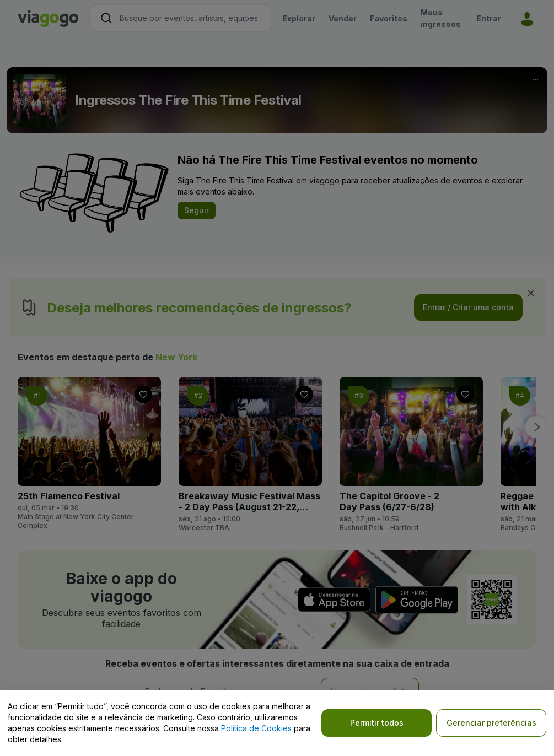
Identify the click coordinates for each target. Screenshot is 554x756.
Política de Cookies (256, 728)
